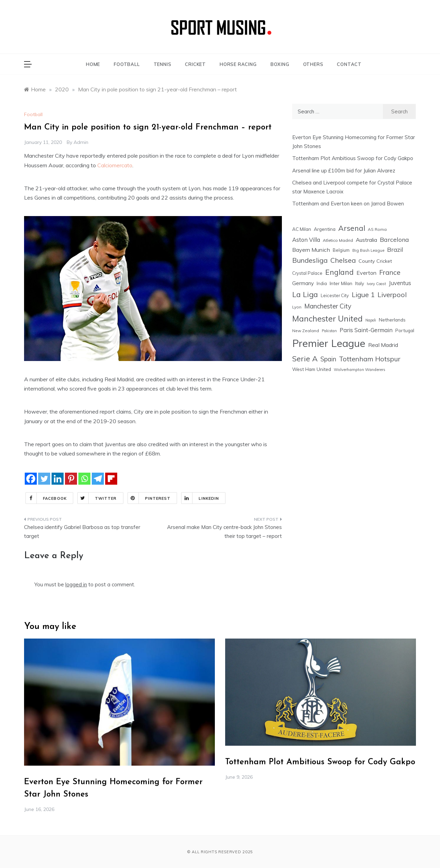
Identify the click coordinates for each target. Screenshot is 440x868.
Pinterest (149, 498)
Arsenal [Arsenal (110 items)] (352, 228)
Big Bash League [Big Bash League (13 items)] (368, 250)
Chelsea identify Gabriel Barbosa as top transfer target (82, 532)
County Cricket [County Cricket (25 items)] (375, 261)
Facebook (46, 498)
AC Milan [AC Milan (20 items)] (302, 229)
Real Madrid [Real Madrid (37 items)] (383, 345)
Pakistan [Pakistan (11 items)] (329, 331)
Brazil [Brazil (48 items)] (395, 250)
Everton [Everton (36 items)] (366, 273)
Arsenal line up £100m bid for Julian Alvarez (344, 171)
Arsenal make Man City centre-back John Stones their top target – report (224, 532)
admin (81, 142)
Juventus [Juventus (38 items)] (400, 283)
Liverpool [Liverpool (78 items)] (392, 295)
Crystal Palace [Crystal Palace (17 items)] (307, 273)
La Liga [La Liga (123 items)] (305, 294)
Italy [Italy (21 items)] (360, 283)
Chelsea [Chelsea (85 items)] (343, 260)
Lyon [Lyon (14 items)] (297, 307)
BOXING (280, 64)
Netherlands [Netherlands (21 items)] (392, 320)
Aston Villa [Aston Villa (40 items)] (306, 240)
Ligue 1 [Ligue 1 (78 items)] (363, 295)
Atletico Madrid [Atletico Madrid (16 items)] (338, 240)
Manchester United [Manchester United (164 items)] (327, 319)
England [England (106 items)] (339, 272)
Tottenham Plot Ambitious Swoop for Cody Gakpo (353, 158)
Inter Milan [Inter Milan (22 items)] (341, 283)
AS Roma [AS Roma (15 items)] (377, 229)
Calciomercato (115, 165)
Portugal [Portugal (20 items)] (405, 330)
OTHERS (313, 64)
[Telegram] (98, 479)
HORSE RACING (238, 64)
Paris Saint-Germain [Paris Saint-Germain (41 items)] (366, 330)
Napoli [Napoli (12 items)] (371, 320)
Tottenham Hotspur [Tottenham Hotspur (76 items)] (370, 359)
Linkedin (200, 498)
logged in (76, 584)
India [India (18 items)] (322, 283)
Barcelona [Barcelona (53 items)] (394, 239)
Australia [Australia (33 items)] (366, 240)
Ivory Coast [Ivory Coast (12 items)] (376, 284)
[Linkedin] (58, 479)
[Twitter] (44, 479)
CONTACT (349, 64)
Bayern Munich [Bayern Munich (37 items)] (311, 250)
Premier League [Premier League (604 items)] (329, 343)
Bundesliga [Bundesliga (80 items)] (310, 260)
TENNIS (163, 64)
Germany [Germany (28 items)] (303, 283)
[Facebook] (31, 479)
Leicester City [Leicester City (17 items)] (335, 295)
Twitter (97, 498)
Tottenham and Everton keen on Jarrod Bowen (348, 204)
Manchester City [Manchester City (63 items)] (328, 306)
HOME (93, 64)
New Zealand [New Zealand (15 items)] (306, 331)
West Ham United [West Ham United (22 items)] (312, 369)
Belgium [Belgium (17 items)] (341, 250)
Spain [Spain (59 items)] (328, 359)
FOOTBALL (127, 64)
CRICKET (195, 64)
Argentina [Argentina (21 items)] (325, 229)
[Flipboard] (111, 479)
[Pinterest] (71, 479)
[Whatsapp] (84, 479)
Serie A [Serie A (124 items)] (305, 358)
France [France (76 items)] (390, 272)
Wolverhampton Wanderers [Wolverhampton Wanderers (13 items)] (360, 370)
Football (33, 114)
